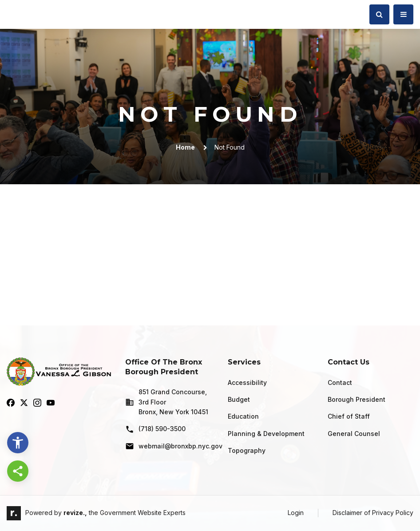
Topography (247, 450)
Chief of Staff (349, 416)
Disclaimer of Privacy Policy (373, 513)
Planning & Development (266, 434)
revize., (75, 513)
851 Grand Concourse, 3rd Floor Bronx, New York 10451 (167, 402)
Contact (340, 382)
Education (243, 416)
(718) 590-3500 (155, 429)
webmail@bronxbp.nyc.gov (169, 446)
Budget (239, 399)
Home (185, 147)
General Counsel (354, 434)
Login (296, 513)
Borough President (357, 399)
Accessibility (247, 382)
